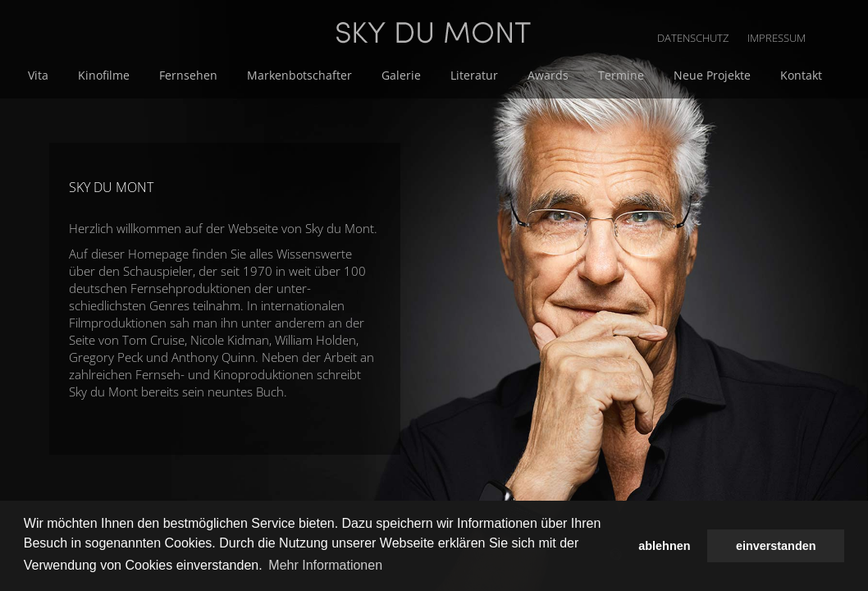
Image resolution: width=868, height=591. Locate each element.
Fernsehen (328, 75)
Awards (674, 75)
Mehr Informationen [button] (325, 565)
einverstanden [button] (776, 546)
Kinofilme (247, 75)
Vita (184, 75)
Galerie (534, 75)
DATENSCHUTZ (758, 16)
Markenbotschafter (436, 75)
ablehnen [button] (664, 546)
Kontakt (298, 92)
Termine (744, 75)
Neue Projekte (212, 92)
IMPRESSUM (839, 16)
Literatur (604, 75)
